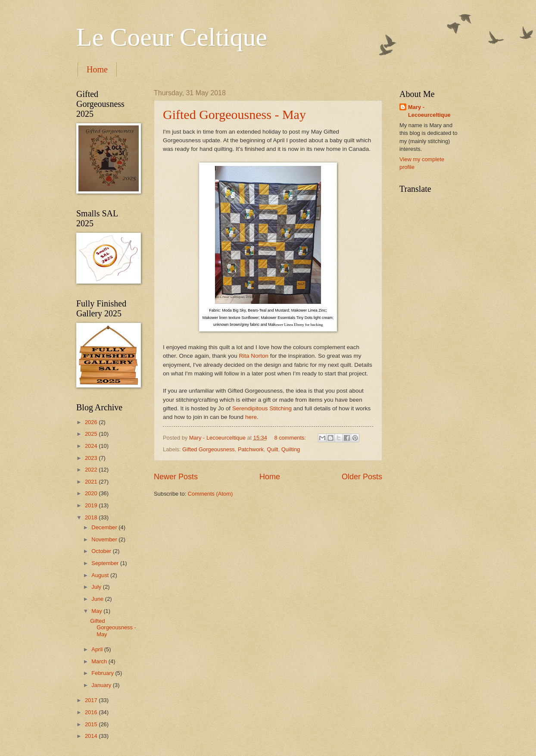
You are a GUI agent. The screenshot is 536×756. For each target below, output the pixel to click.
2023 (92, 458)
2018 (92, 517)
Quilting (291, 449)
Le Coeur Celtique (172, 37)
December (105, 527)
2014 (92, 736)
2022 (92, 470)
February (103, 673)
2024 (92, 446)
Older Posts (362, 477)
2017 (92, 700)
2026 (92, 422)
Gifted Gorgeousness (209, 449)
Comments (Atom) (210, 494)
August (101, 575)
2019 (92, 505)
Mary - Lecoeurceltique (429, 111)
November (105, 539)
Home (97, 69)
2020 (92, 493)
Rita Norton (254, 356)
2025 (92, 434)
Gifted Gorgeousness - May (234, 114)
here (251, 417)
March (100, 661)
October (102, 551)
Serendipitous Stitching (262, 408)
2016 (92, 712)
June (98, 599)
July (97, 587)
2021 (92, 482)
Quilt (272, 449)
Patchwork (251, 449)
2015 (92, 724)
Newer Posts (176, 477)
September (106, 563)
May (97, 611)
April (98, 649)
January (102, 685)
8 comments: (291, 438)
